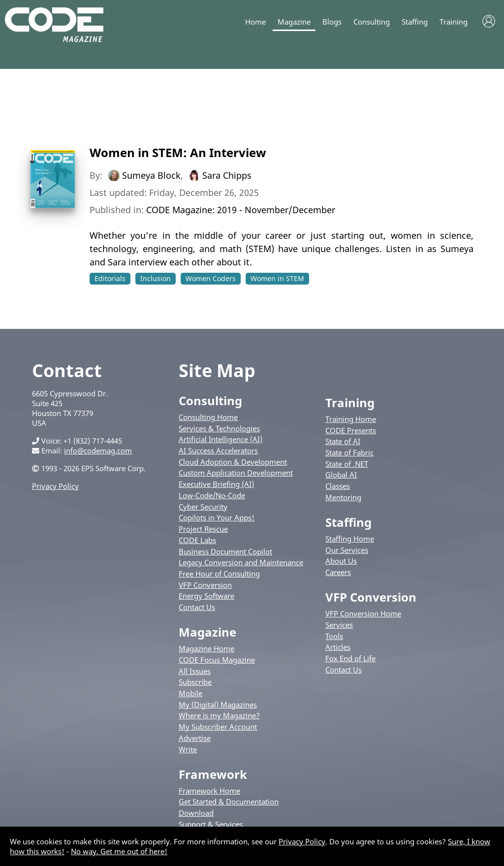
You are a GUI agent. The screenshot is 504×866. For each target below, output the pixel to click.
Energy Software (206, 596)
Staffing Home (350, 539)
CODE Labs (197, 540)
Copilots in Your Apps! (217, 517)
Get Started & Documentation (229, 802)
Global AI (341, 475)
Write (188, 749)
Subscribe (195, 682)
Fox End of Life (350, 658)
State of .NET (347, 464)
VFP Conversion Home (363, 613)
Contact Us (197, 607)
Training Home (351, 419)
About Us (341, 561)
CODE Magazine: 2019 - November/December (241, 210)
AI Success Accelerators (218, 450)
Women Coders (211, 278)
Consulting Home (208, 417)
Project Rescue (203, 529)
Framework (213, 774)
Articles (338, 647)
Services (339, 625)
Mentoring (343, 497)
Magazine (294, 22)
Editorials (110, 278)
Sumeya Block (151, 175)
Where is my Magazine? (219, 715)
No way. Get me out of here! (119, 851)
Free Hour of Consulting (219, 574)
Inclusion (156, 278)
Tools (334, 636)
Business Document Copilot (225, 551)
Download (196, 813)
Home (255, 22)
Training (454, 22)
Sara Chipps (227, 175)
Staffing (415, 22)
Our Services (347, 550)
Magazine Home (206, 648)
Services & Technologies (219, 428)
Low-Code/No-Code (212, 495)
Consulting (372, 22)
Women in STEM (277, 278)
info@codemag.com (98, 450)
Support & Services (211, 824)
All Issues (195, 671)
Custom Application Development (236, 473)
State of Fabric (349, 452)
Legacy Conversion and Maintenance (241, 562)
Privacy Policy (55, 486)
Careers (338, 572)
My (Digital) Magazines (218, 705)
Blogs (332, 22)
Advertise (195, 738)
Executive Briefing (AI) (216, 484)
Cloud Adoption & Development (233, 462)
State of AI (343, 441)
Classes (338, 486)
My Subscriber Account (218, 727)
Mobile (190, 693)
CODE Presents (351, 430)
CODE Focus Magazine (217, 660)
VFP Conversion (205, 585)
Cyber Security (203, 507)
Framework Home (209, 791)
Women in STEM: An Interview (178, 152)
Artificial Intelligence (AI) (220, 439)
